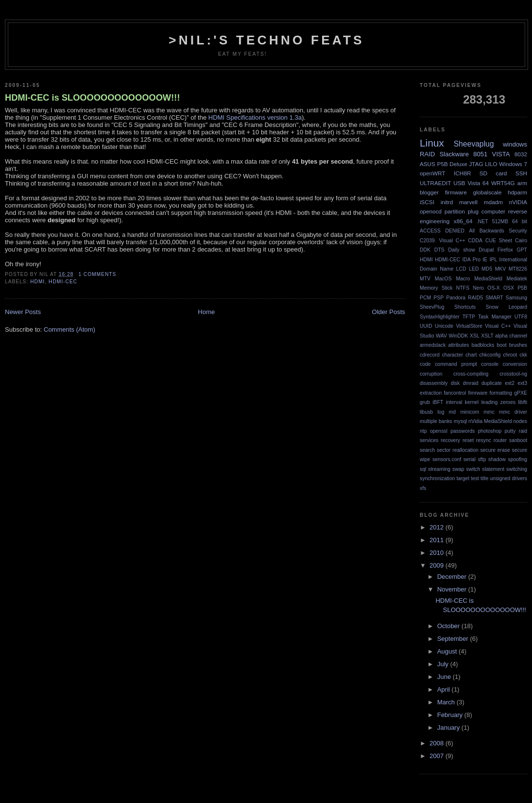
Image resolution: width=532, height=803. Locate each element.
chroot (510, 355)
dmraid (471, 383)
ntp (423, 431)
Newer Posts (23, 312)
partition (455, 211)
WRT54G (503, 183)
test (475, 478)
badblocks (483, 345)
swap (458, 469)
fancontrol (455, 393)
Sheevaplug (473, 144)
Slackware (454, 154)
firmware (456, 192)
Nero (479, 288)
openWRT (432, 173)
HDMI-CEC (63, 282)
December (453, 577)
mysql (460, 421)
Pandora (456, 298)
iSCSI (427, 202)
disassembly (434, 383)
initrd (447, 202)
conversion (515, 364)
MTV (425, 279)
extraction (431, 393)
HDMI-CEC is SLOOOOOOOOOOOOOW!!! (92, 98)
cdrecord (430, 355)
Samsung (516, 298)
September (454, 639)
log (441, 412)
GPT (522, 250)
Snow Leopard (506, 307)
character (452, 355)
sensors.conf (447, 459)
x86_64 (463, 221)
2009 (438, 565)
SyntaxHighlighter (440, 317)
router (500, 440)
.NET (482, 222)
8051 (481, 154)
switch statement (485, 469)
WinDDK (458, 336)
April (445, 689)
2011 (438, 540)
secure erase (495, 450)
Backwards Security (503, 231)
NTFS (462, 288)
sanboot (518, 440)
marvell (469, 202)
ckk (523, 355)
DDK (425, 250)
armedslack (433, 345)
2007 (438, 756)
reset (468, 440)
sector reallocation (458, 450)
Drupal (486, 250)
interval (454, 402)
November (453, 589)
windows (515, 144)
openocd (431, 211)
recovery (450, 440)
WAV (441, 336)
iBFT (438, 402)
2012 (438, 527)
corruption (431, 374)
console (490, 364)
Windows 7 (513, 164)
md (452, 412)
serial (469, 459)
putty (510, 431)
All (472, 231)
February (451, 715)
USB (459, 183)
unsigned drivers (509, 478)
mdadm (493, 202)
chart (471, 355)
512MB (500, 222)
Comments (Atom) (70, 329)
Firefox (505, 250)
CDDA (475, 241)
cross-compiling (471, 374)
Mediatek (517, 279)
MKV (501, 269)
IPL (493, 260)
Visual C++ (498, 326)
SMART (494, 298)
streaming (439, 469)
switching (517, 469)
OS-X (494, 288)
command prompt (456, 364)
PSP (439, 298)
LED (474, 269)
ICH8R (462, 173)
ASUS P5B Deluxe (443, 164)
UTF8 (521, 317)
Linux (432, 143)
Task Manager (495, 317)
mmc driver (513, 412)
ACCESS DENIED (442, 231)
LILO (491, 164)
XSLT (487, 336)
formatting (501, 393)
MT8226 (518, 269)
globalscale (487, 192)
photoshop (490, 431)
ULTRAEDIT (435, 183)
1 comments (98, 274)
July (444, 664)
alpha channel (511, 336)
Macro (463, 279)
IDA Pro (471, 260)
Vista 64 (478, 183)
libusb (426, 412)
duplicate (491, 383)
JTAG (476, 164)
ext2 (510, 383)
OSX (509, 288)
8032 (521, 154)
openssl (439, 431)
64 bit (520, 222)
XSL (475, 336)
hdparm (517, 192)
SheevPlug (432, 307)
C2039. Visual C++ (442, 241)
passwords (463, 431)
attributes (459, 345)
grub (425, 402)
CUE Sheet (499, 241)
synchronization (437, 478)
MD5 (487, 269)
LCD (461, 269)
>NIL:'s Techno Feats (267, 40)
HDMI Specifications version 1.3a (255, 117)
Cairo (521, 241)
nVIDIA (518, 202)
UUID (426, 326)
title (484, 478)
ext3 (522, 383)
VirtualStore (469, 326)
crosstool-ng (513, 374)
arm (522, 183)
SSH (521, 173)
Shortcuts (465, 307)
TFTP (469, 317)
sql (423, 469)
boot (502, 345)
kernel (471, 402)
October (450, 626)
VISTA (501, 154)
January (450, 728)
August (448, 651)
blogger (429, 192)
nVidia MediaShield (490, 421)
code (425, 364)
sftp (482, 459)
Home (207, 312)
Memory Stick (436, 288)
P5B (522, 288)
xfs (423, 488)
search (427, 450)
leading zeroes (498, 402)
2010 (438, 553)
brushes (518, 345)
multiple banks (436, 421)
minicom (470, 412)
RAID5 (476, 298)
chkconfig (490, 355)
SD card (493, 173)
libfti (523, 402)
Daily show (461, 250)
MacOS (443, 279)
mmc (489, 412)
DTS (440, 250)
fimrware (478, 393)
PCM (425, 298)
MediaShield (488, 279)
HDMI (38, 282)
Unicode (444, 326)
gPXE (521, 393)
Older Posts (389, 312)
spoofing (518, 459)
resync (484, 440)
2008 (438, 743)
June (445, 677)
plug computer (486, 211)
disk (455, 383)
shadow (497, 459)
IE (485, 260)
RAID (427, 154)
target (463, 478)
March (447, 702)
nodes (520, 421)
